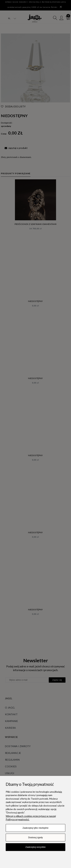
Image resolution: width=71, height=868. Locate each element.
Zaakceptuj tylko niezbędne (35, 828)
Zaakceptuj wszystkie (35, 847)
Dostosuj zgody (35, 838)
